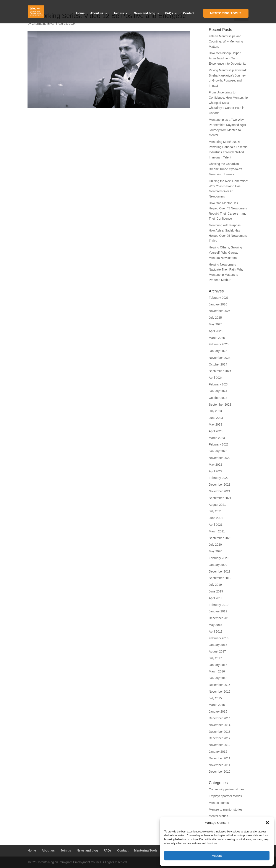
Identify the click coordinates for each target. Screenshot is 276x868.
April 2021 (216, 525)
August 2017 (217, 651)
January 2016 (218, 678)
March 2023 (217, 438)
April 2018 (216, 631)
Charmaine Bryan (43, 24)
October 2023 (218, 398)
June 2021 (216, 518)
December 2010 (220, 772)
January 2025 (218, 351)
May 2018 (215, 625)
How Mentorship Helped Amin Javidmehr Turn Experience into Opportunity (228, 58)
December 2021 (220, 485)
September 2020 (220, 538)
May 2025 (215, 324)
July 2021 (215, 511)
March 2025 (217, 338)
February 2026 (219, 298)
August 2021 (217, 505)
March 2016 (217, 671)
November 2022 (220, 458)
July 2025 (215, 318)
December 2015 (220, 685)
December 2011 (220, 758)
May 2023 (215, 424)
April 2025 (216, 331)
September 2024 (220, 371)
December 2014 (220, 718)
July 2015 (215, 698)
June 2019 (216, 591)
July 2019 (215, 585)
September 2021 (220, 498)
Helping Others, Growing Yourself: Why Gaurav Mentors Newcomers (225, 253)
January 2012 (218, 752)
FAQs (169, 13)
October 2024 (218, 364)
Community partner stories (227, 789)
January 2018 (218, 645)
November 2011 (220, 765)
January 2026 (218, 304)
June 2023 (216, 418)
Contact (189, 13)
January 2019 (218, 611)
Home (80, 13)
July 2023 (215, 411)
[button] (267, 823)
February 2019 (219, 605)
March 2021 (217, 531)
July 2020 (215, 545)
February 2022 (219, 478)
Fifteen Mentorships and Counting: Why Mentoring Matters (226, 41)
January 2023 (218, 451)
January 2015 (218, 711)
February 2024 (219, 384)
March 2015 (217, 705)
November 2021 (220, 491)
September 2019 (220, 578)
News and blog (145, 13)
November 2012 (220, 745)
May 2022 (215, 465)
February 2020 (219, 558)
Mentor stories (218, 816)
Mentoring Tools (226, 13)
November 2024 (220, 358)
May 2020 (215, 551)
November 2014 (220, 725)
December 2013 (220, 732)
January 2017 (218, 665)
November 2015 (220, 692)
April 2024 (216, 378)
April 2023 (216, 431)
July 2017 (215, 658)
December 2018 (220, 618)
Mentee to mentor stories (226, 809)
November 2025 (220, 311)
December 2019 (220, 571)
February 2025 (219, 344)
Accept (217, 856)
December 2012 (220, 738)
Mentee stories (219, 803)
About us (97, 13)
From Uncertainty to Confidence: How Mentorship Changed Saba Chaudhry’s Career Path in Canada (228, 103)
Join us (119, 13)
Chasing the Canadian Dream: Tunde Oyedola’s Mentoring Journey (226, 169)
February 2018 (219, 638)
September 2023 (220, 405)
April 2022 (216, 471)
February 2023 (219, 444)
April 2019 (216, 598)
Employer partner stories (225, 796)
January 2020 (218, 565)
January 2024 (218, 391)
